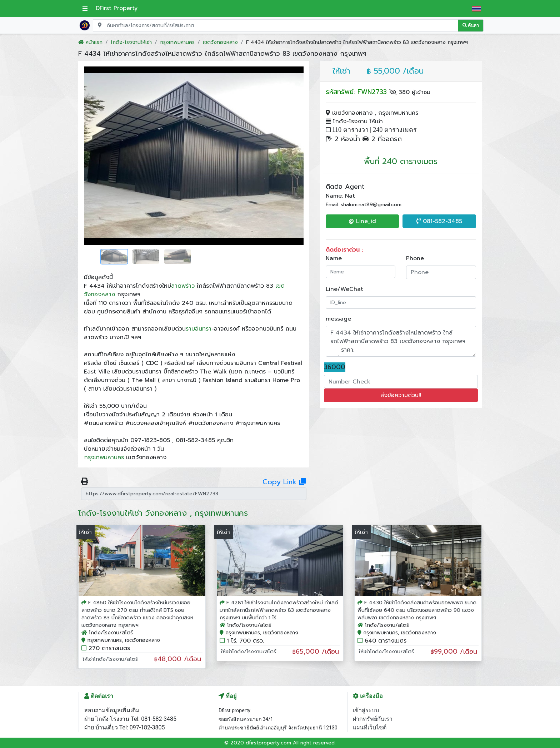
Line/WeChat (344, 289)
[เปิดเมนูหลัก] (85, 9)
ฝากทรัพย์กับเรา (373, 719)
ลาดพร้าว (183, 286)
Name (334, 258)
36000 (335, 367)
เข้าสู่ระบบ (366, 710)
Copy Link (284, 482)
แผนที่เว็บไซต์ (370, 727)
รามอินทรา (199, 329)
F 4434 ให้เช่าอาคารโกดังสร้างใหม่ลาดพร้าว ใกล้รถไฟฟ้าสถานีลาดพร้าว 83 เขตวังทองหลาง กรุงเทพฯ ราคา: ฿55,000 (401, 341)
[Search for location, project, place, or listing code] (276, 26)
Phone (415, 258)
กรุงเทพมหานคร (104, 457)
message (338, 319)
